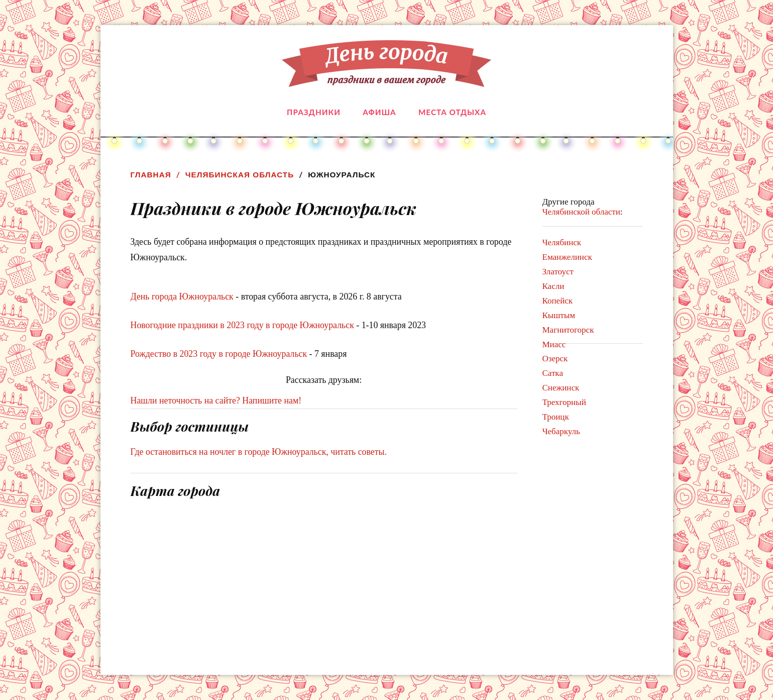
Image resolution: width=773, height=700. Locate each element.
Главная (151, 175)
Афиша (379, 112)
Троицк (556, 417)
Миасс (554, 344)
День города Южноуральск (182, 296)
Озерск (555, 359)
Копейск (558, 301)
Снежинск (561, 388)
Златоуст (558, 272)
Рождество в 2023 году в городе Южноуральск (219, 354)
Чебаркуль (561, 431)
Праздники (314, 112)
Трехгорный (564, 402)
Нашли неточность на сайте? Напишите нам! (216, 401)
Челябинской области (581, 212)
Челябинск (562, 242)
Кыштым (559, 315)
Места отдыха (452, 112)
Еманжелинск (567, 257)
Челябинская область (240, 175)
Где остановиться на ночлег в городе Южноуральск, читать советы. (259, 452)
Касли (554, 286)
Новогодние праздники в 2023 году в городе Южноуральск (242, 325)
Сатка (553, 373)
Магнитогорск (568, 330)
